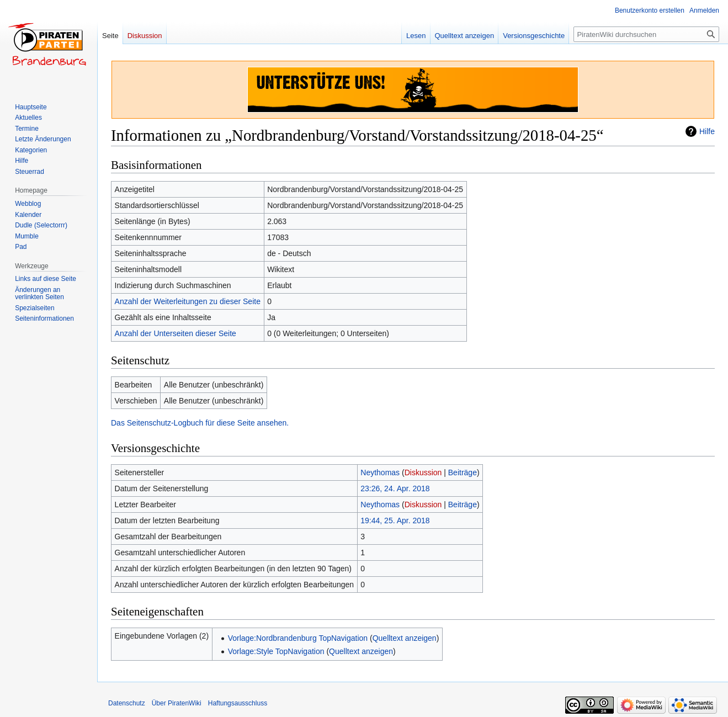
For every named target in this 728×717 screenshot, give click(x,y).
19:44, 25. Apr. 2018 (395, 521)
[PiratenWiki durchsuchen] (646, 34)
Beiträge (463, 472)
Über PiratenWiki (177, 703)
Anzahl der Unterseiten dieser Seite (176, 333)
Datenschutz (127, 703)
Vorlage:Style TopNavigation (276, 651)
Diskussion (423, 472)
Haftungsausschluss (238, 703)
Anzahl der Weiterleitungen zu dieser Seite (188, 301)
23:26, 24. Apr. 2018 (395, 488)
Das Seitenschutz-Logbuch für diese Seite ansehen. (200, 423)
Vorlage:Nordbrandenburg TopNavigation (298, 638)
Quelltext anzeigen (405, 638)
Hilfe (707, 131)
